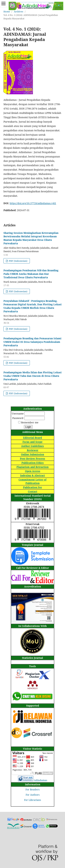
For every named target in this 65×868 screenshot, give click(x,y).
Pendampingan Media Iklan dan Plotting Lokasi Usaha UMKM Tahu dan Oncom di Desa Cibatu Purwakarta (32, 376)
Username (18, 414)
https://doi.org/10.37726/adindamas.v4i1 (33, 203)
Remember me (30, 422)
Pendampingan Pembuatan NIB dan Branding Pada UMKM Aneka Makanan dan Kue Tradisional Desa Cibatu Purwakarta (31, 274)
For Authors (33, 795)
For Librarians (32, 800)
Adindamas (41, 780)
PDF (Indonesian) (18, 261)
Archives (19, 12)
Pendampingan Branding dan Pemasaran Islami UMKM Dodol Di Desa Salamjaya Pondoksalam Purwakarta (32, 342)
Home (7, 12)
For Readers (32, 789)
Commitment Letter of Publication (32, 481)
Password (18, 418)
